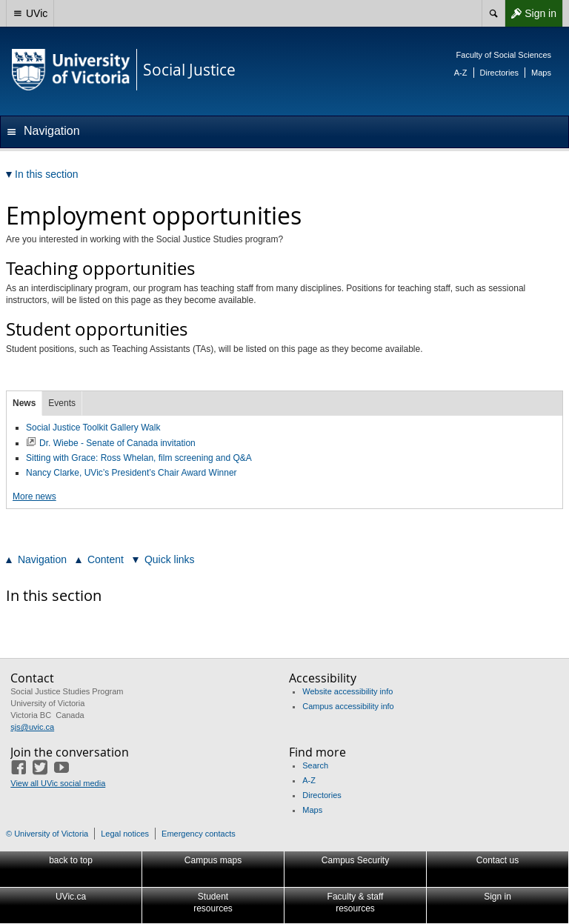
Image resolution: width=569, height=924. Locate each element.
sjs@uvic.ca (32, 727)
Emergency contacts (199, 834)
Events (62, 403)
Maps (541, 73)
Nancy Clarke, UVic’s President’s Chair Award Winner (132, 473)
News (24, 403)
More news (34, 496)
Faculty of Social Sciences (504, 55)
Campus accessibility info (348, 706)
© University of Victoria (47, 834)
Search (315, 765)
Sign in (530, 13)
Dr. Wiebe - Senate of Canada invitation (117, 443)
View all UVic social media (58, 783)
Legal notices (125, 834)
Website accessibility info (347, 691)
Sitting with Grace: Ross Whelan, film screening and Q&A (139, 458)
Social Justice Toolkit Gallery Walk (93, 428)
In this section (54, 595)
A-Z (461, 73)
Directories (500, 73)
